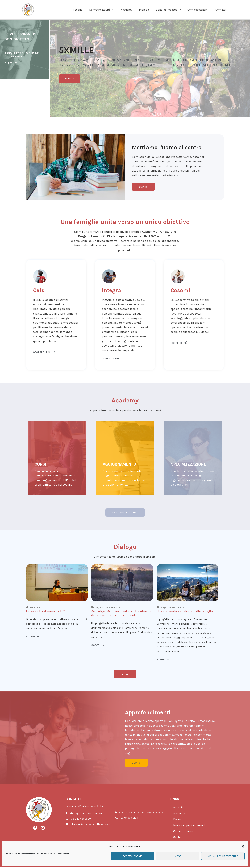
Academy (180, 814)
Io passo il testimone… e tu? (45, 612)
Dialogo (178, 820)
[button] (243, 846)
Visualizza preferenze (223, 856)
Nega (178, 856)
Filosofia (179, 808)
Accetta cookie (133, 856)
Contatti (179, 838)
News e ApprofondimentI (190, 826)
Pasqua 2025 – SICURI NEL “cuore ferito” (22, 55)
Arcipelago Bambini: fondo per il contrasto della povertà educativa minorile (121, 614)
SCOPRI (70, 79)
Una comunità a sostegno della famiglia (185, 612)
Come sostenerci (184, 832)
